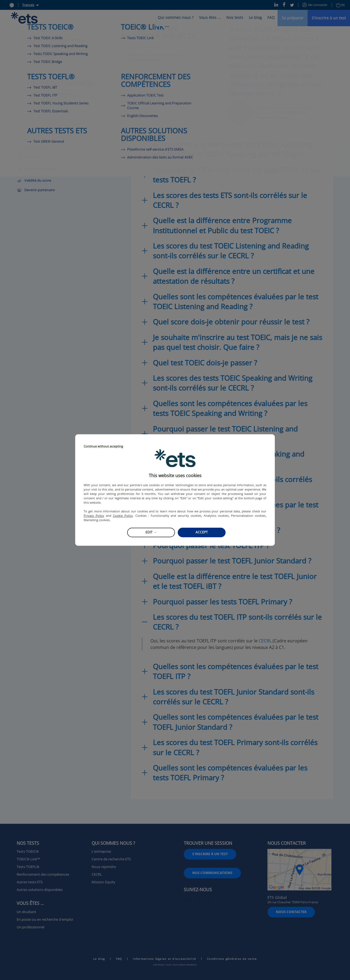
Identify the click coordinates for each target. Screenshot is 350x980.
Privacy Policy (94, 516)
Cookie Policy (123, 516)
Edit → (151, 532)
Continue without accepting (103, 446)
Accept (202, 532)
